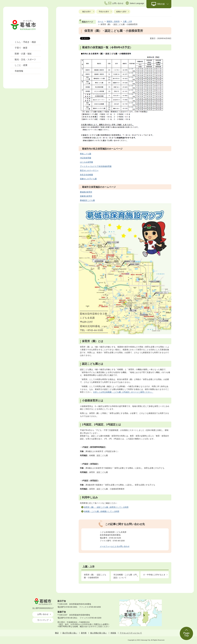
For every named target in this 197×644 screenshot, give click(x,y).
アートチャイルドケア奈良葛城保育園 (96, 166)
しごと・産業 (21, 65)
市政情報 (19, 71)
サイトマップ (43, 620)
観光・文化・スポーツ (25, 59)
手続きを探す (104, 12)
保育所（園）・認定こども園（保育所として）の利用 (106, 507)
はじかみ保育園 (86, 162)
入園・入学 (127, 21)
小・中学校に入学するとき (154, 575)
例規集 (113, 633)
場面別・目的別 (113, 21)
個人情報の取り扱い (98, 633)
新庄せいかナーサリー (89, 170)
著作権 (84, 633)
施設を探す (87, 12)
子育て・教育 (21, 48)
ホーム (101, 21)
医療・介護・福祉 (23, 54)
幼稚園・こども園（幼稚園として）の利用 (102, 511)
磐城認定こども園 (87, 200)
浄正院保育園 (86, 158)
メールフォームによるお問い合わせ (115, 546)
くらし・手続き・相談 (25, 42)
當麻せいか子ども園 (88, 179)
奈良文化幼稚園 (86, 175)
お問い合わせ (43, 614)
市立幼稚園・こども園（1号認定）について (125, 576)
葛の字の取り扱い (70, 633)
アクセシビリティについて (131, 633)
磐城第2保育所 (86, 192)
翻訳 (57, 633)
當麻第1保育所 (86, 196)
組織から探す (121, 12)
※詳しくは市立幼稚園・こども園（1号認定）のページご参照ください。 (123, 392)
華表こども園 (86, 154)
